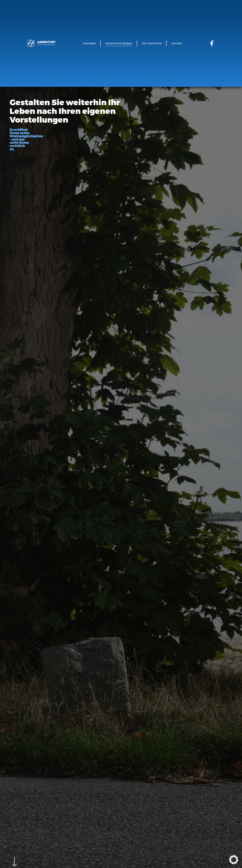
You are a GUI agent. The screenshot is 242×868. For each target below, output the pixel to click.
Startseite (89, 43)
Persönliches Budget (119, 43)
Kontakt (177, 43)
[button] (234, 860)
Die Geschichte (152, 43)
